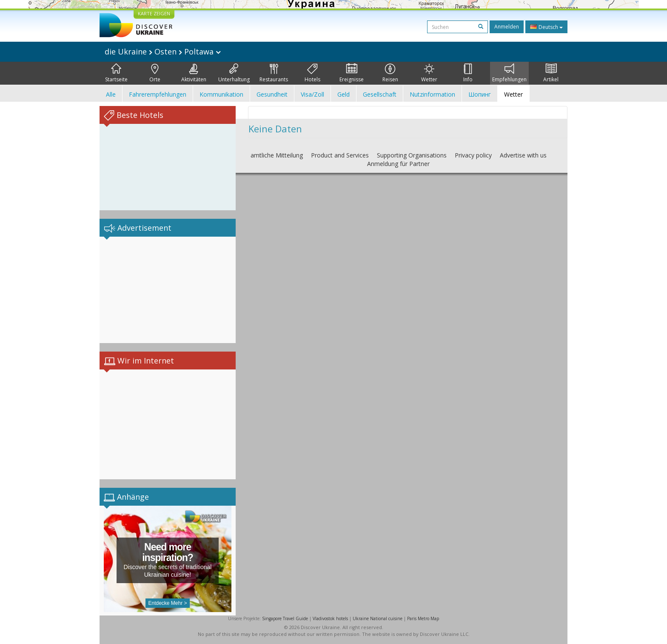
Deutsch (546, 27)
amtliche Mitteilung (277, 155)
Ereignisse (352, 73)
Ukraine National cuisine (378, 618)
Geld (343, 94)
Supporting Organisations (412, 155)
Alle (111, 94)
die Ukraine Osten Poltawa (163, 52)
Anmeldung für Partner (398, 164)
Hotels (312, 73)
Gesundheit (272, 94)
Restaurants (274, 73)
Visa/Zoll (312, 94)
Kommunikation (221, 94)
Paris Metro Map (423, 618)
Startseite (116, 73)
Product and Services (340, 155)
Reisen (390, 73)
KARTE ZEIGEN (154, 13)
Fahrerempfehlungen (158, 94)
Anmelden (507, 27)
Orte (155, 73)
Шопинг (480, 94)
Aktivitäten (194, 73)
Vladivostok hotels (330, 618)
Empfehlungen (509, 73)
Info (468, 73)
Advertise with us (523, 155)
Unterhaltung (234, 73)
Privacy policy (473, 155)
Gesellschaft (380, 94)
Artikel (551, 73)
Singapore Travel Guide (285, 618)
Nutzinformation (432, 94)
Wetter (429, 73)
